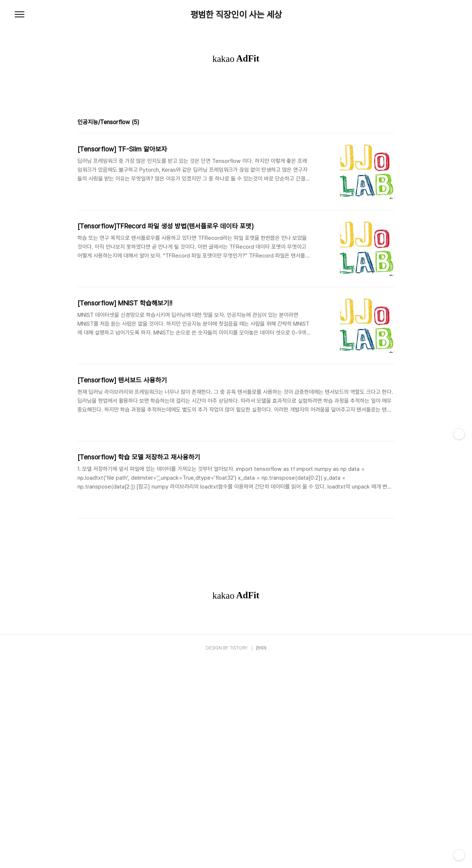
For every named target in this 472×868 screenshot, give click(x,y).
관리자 (261, 854)
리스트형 (390, 226)
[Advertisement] (236, 138)
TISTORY (238, 854)
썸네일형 (380, 226)
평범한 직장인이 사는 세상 (236, 15)
